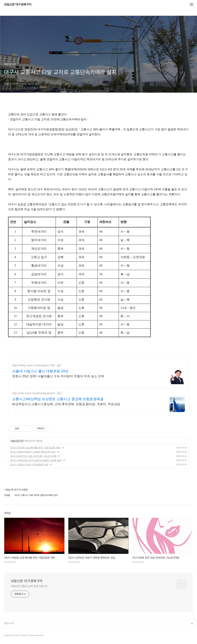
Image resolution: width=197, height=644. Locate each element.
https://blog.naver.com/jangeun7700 (33, 365)
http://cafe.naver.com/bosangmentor (34, 393)
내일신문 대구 (17, 441)
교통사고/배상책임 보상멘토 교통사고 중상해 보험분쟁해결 (58, 399)
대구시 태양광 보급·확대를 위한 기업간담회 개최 (35, 448)
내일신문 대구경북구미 (18, 5)
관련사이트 (9, 623)
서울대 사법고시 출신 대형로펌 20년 (40, 371)
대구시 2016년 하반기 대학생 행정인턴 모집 (33, 452)
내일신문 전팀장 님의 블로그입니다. (29, 586)
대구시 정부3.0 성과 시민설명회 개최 (29, 465)
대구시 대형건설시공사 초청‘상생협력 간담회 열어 (36, 460)
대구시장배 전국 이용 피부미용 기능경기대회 (33, 456)
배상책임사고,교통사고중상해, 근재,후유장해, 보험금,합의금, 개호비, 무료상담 (66, 404)
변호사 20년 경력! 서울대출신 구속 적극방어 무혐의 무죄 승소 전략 (58, 376)
